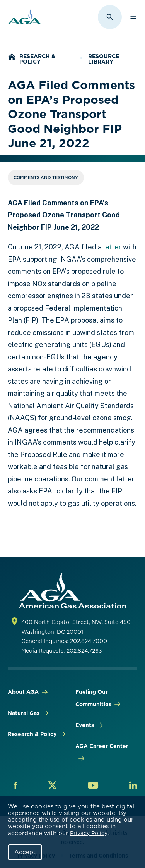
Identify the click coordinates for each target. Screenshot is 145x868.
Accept (25, 852)
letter (112, 247)
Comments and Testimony (46, 177)
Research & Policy (37, 59)
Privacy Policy (89, 833)
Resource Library (104, 59)
